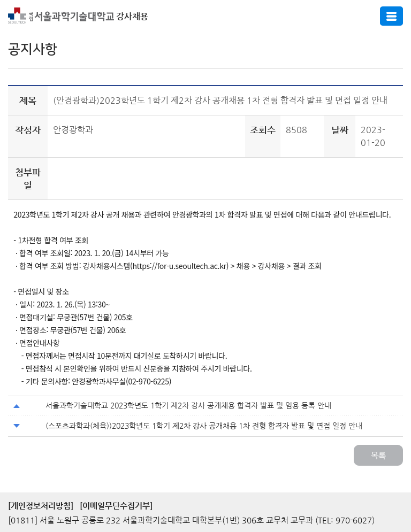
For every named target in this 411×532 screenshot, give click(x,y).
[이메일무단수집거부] (116, 506)
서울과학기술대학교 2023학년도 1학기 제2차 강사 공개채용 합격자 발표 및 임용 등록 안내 (188, 405)
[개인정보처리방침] (41, 506)
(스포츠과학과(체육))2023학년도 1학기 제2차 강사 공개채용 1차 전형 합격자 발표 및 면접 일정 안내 (204, 426)
